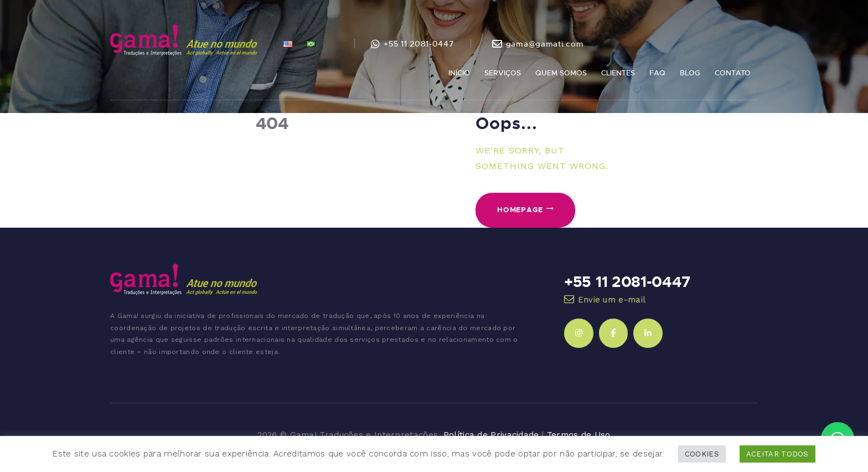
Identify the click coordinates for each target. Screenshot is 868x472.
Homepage (520, 209)
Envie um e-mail (612, 300)
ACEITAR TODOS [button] (777, 454)
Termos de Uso (579, 435)
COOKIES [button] (702, 454)
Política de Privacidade (491, 435)
